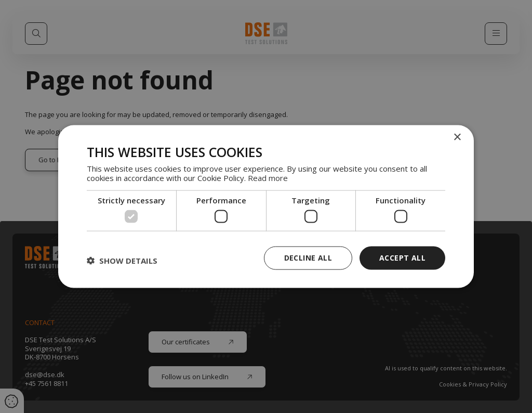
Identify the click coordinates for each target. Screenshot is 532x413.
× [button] (457, 138)
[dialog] (266, 207)
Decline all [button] (308, 258)
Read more (268, 177)
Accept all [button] (402, 258)
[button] (122, 261)
